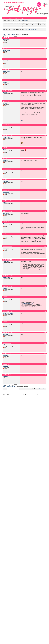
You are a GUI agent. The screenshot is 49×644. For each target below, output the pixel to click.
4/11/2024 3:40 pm (7, 148)
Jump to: (11, 389)
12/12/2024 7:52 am (7, 286)
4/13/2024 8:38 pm (7, 158)
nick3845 (5, 203)
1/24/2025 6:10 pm (7, 343)
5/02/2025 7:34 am (7, 375)
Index (4, 18)
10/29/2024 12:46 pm (8, 276)
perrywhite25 (6, 171)
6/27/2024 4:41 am (7, 201)
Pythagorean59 (6, 137)
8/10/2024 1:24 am (7, 222)
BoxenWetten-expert (8, 313)
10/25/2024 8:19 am (7, 234)
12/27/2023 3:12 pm (7, 80)
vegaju (4, 324)
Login (22, 18)
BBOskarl (5, 103)
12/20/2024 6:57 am (7, 311)
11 (9, 36)
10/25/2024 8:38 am (7, 260)
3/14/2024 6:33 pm (7, 125)
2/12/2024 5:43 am (7, 101)
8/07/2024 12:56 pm (7, 211)
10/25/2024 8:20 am (7, 246)
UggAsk (5, 288)
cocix (4, 127)
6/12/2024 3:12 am (7, 190)
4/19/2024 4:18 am (7, 169)
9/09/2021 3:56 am (7, 59)
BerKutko (5, 224)
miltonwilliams (6, 278)
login (22, 20)
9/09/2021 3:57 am (7, 70)
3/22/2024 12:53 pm (7, 135)
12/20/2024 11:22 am (8, 322)
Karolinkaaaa (6, 192)
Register (17, 18)
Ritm (22, 120)
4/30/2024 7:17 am (7, 180)
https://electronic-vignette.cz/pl (27, 303)
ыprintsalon (6, 236)
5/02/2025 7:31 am (7, 354)
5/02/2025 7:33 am (7, 364)
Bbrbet (5, 150)
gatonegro (5, 160)
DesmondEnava (7, 40)
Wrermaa (5, 93)
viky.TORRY (6, 181)
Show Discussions (11, 34)
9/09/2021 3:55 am (7, 38)
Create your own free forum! (31, 29)
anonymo (5, 82)
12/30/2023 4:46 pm (7, 91)
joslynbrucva (6, 345)
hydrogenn (5, 355)
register (26, 20)
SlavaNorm (6, 299)
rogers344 (5, 334)
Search (11, 18)
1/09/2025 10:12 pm (7, 332)
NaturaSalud (6, 213)
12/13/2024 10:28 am (8, 297)
